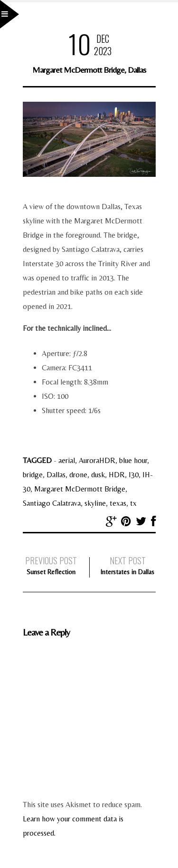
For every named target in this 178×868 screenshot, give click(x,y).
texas (118, 503)
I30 (134, 475)
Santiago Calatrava (52, 503)
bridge (33, 475)
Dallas (56, 475)
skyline (95, 503)
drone (78, 475)
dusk (98, 475)
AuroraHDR (97, 460)
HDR (117, 475)
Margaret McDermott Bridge (80, 489)
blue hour (133, 460)
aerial (67, 460)
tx (133, 503)
